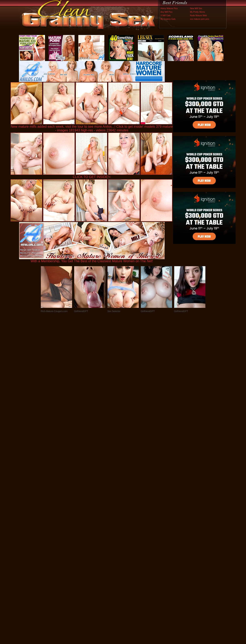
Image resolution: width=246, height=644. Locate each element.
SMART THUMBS (130, 557)
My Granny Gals (168, 19)
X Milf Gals (166, 16)
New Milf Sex (196, 8)
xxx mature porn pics (200, 19)
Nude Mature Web (198, 16)
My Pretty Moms (197, 12)
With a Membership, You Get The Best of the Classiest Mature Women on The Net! (92, 260)
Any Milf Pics (167, 12)
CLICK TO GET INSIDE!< (92, 177)
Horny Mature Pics (169, 8)
